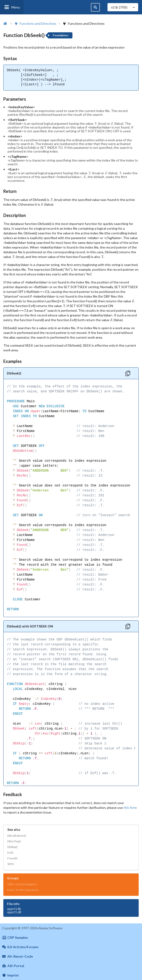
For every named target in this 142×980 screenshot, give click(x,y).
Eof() (10, 853)
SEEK (11, 864)
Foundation (60, 35)
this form (130, 808)
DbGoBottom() (17, 836)
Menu (12, 7)
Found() (12, 858)
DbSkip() (12, 847)
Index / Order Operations (23, 890)
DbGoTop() (14, 841)
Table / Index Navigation (22, 884)
